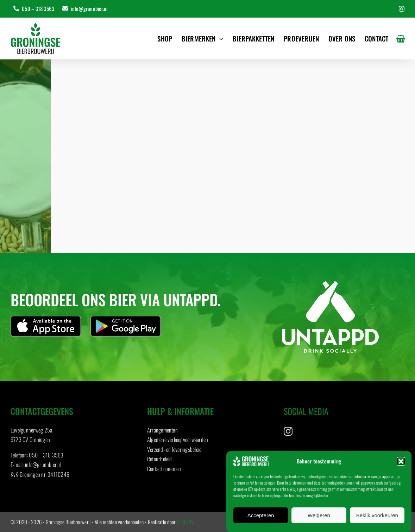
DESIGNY (185, 522)
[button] (401, 461)
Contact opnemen (164, 471)
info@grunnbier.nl (43, 467)
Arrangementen (162, 432)
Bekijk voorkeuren (377, 515)
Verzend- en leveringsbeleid (174, 451)
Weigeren (319, 515)
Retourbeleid (160, 461)
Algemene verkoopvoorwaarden (178, 442)
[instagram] (402, 9)
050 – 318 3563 (46, 457)
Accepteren (261, 515)
